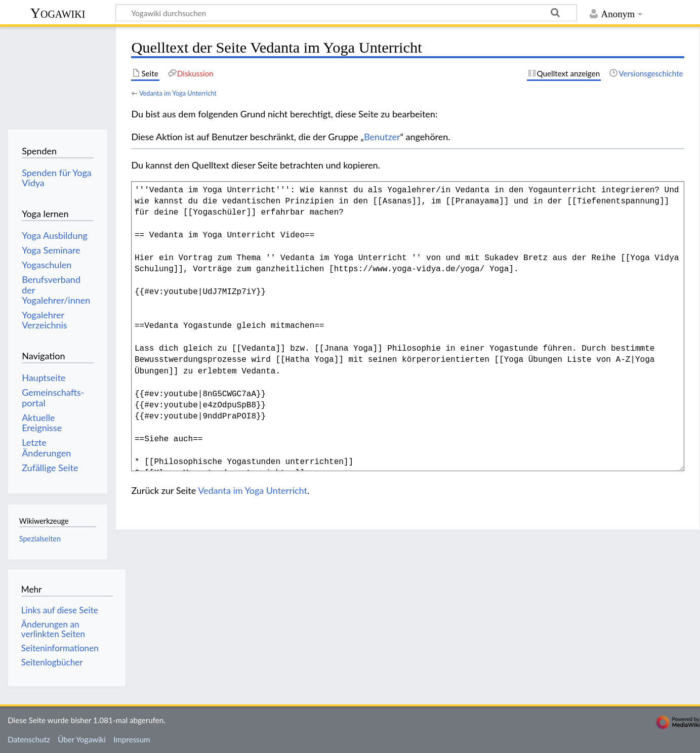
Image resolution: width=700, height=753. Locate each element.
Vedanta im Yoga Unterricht (178, 93)
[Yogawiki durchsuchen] (346, 13)
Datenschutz (29, 739)
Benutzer (382, 137)
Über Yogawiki (82, 739)
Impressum (132, 739)
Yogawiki (58, 13)
